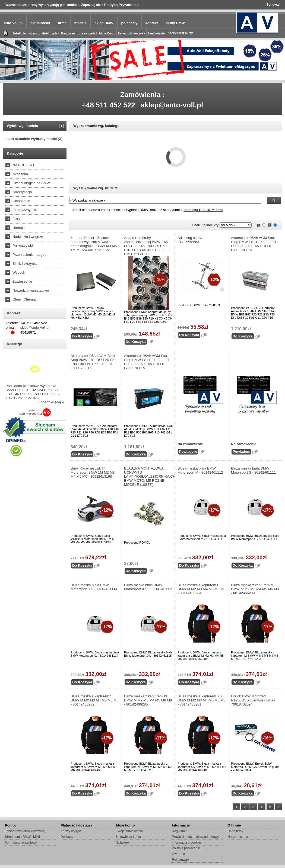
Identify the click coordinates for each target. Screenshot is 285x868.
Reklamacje (180, 860)
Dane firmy (235, 831)
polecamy (129, 23)
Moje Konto (107, 33)
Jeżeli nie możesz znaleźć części (36, 33)
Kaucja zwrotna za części (79, 33)
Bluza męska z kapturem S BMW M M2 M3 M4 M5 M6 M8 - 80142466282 (94, 700)
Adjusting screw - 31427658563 (191, 240)
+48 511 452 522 (109, 105)
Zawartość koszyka (131, 33)
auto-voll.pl (13, 23)
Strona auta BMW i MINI (22, 837)
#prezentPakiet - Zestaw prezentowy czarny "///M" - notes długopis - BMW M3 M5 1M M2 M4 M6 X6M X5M (94, 244)
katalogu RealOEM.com (203, 210)
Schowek (123, 843)
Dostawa (67, 837)
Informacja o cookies (187, 843)
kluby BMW (175, 23)
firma (62, 23)
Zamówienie (156, 33)
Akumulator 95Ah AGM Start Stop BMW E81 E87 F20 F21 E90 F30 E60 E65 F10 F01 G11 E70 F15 (254, 244)
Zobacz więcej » (51, 402)
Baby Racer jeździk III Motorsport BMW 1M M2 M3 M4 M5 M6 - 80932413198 (93, 472)
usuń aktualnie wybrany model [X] (34, 139)
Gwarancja (180, 854)
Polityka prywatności (187, 848)
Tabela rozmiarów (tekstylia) (25, 831)
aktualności (40, 23)
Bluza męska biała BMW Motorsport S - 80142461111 (254, 470)
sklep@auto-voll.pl (172, 105)
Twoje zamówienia (129, 831)
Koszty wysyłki (71, 831)
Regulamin (180, 831)
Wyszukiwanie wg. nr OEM (95, 188)
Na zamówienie (190, 444)
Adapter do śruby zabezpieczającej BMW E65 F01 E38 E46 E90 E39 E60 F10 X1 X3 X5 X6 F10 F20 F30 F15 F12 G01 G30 (148, 246)
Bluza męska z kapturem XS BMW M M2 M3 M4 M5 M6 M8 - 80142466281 (201, 700)
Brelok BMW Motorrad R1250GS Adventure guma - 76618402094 (253, 700)
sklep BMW (104, 23)
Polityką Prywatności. (122, 5)
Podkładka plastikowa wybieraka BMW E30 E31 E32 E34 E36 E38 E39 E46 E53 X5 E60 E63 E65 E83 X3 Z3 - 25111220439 (33, 392)
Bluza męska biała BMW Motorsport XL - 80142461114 (94, 587)
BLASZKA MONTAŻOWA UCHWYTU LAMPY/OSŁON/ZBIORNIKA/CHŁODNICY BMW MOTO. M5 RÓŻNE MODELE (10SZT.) (149, 476)
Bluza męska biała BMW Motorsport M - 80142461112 (200, 470)
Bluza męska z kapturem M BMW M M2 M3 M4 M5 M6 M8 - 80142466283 (255, 589)
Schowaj (273, 5)
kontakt (152, 23)
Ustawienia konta (129, 837)
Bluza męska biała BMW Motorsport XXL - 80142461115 (149, 587)
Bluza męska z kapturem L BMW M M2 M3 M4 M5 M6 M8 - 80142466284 (201, 589)
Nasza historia (238, 837)
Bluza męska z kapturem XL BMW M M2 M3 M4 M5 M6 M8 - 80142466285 (148, 700)
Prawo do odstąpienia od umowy (195, 837)
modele (81, 23)
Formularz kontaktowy (21, 843)
